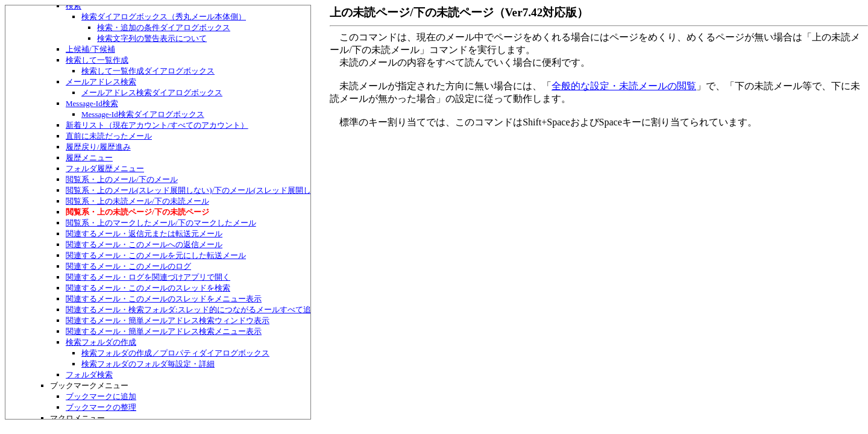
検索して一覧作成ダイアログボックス (148, 71)
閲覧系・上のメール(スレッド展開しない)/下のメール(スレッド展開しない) (197, 190)
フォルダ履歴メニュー (105, 168)
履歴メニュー (89, 158)
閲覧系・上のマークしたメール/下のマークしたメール (161, 223)
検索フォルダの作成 (101, 342)
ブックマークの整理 (101, 407)
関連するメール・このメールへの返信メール (144, 244)
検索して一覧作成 (97, 60)
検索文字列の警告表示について (152, 38)
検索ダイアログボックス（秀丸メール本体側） (164, 17)
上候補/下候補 (90, 49)
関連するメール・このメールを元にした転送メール (156, 255)
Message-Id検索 (92, 103)
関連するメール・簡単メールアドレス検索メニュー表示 (164, 331)
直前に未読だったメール (109, 136)
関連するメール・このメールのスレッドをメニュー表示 (164, 299)
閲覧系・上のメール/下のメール (122, 179)
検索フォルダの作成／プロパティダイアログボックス (175, 353)
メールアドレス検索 (101, 82)
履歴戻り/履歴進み (98, 147)
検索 (74, 6)
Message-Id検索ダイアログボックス (143, 114)
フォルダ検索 (89, 375)
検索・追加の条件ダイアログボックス (164, 27)
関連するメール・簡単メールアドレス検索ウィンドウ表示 (168, 320)
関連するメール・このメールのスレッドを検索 (148, 288)
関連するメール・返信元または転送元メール (144, 234)
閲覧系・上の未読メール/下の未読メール (137, 201)
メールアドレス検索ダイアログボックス (152, 93)
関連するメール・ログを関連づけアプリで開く (148, 277)
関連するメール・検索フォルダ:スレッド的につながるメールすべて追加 (192, 310)
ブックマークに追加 (101, 396)
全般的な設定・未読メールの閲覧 (624, 86)
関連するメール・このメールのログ (128, 266)
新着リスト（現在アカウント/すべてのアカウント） (157, 125)
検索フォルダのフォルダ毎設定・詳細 (148, 364)
